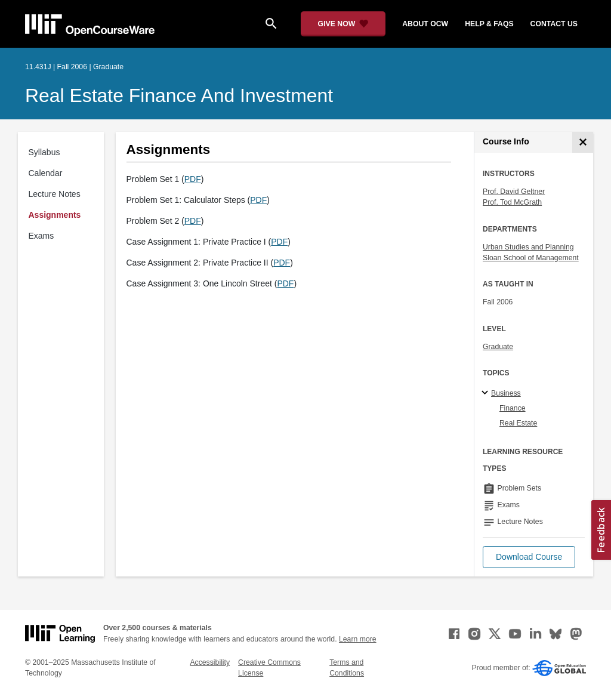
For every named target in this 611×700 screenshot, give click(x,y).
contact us (554, 24)
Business (506, 393)
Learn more (358, 639)
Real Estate (518, 423)
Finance (513, 408)
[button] (529, 557)
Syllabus (44, 152)
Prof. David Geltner (514, 192)
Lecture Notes (55, 194)
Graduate (498, 347)
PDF (193, 179)
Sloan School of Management (531, 258)
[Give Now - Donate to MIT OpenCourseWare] (343, 24)
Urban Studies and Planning (528, 247)
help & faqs (489, 24)
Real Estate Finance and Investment (179, 95)
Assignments (55, 215)
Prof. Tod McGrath (512, 202)
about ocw (425, 24)
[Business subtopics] (487, 393)
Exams (41, 236)
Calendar (46, 173)
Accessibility (210, 662)
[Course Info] (583, 142)
